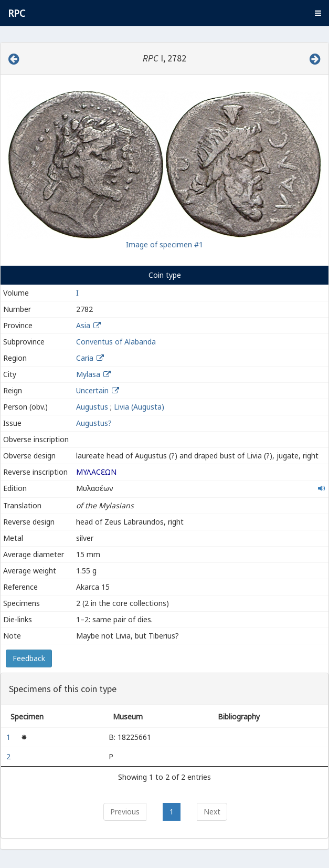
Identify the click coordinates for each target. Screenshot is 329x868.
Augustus (92, 407)
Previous (125, 812)
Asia (83, 325)
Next (212, 812)
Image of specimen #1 (164, 244)
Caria (85, 358)
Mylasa (88, 374)
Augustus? (94, 423)
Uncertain (92, 390)
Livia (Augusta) (139, 407)
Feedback (29, 658)
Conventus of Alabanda (116, 342)
